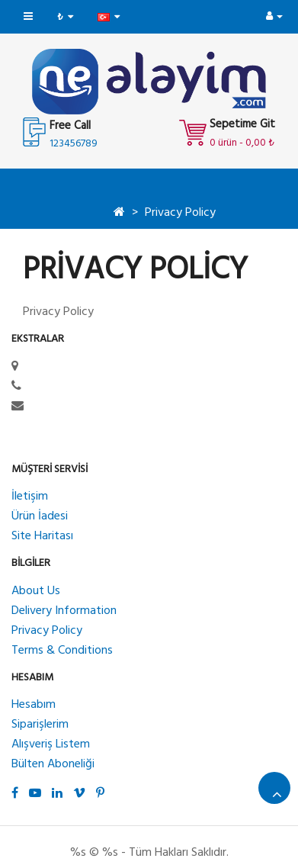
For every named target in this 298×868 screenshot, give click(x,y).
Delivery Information (64, 611)
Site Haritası (42, 536)
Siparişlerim (40, 725)
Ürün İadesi (40, 516)
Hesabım (34, 705)
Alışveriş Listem (51, 744)
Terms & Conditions (62, 651)
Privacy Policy (180, 213)
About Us (36, 591)
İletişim (30, 497)
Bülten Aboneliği (53, 764)
